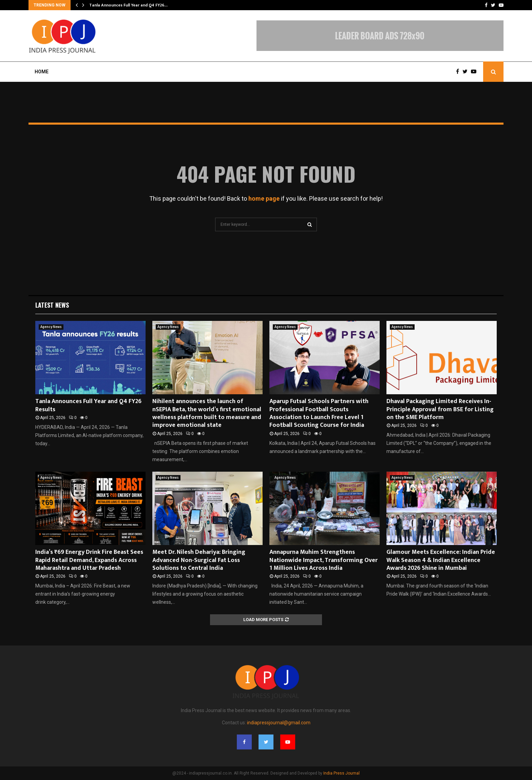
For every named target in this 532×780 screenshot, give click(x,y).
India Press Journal (341, 773)
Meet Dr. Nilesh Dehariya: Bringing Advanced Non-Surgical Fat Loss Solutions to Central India (199, 560)
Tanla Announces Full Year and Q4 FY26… (128, 5)
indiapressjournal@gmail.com (279, 723)
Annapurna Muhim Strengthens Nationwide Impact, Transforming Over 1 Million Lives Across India (324, 560)
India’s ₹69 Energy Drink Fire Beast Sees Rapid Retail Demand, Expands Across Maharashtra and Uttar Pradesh (89, 560)
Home (42, 72)
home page (264, 198)
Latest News (52, 305)
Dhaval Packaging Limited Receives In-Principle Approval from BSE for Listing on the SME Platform (440, 409)
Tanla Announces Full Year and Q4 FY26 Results (88, 405)
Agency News (51, 327)
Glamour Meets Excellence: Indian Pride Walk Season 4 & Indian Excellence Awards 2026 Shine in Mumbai (441, 560)
